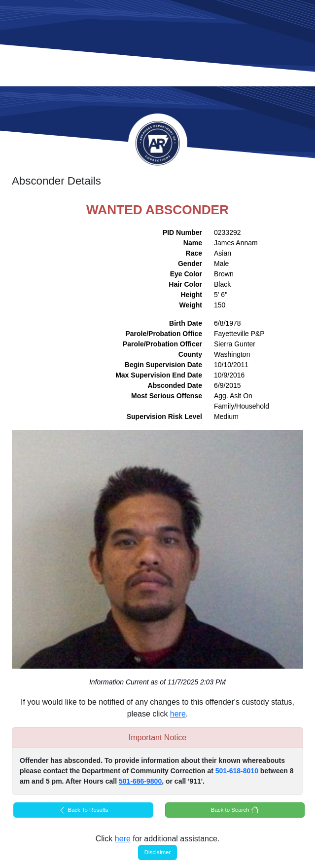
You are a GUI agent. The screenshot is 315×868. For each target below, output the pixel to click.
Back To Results (83, 810)
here (178, 714)
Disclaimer (158, 852)
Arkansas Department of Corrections (158, 143)
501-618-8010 (237, 771)
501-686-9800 (140, 781)
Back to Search (235, 810)
